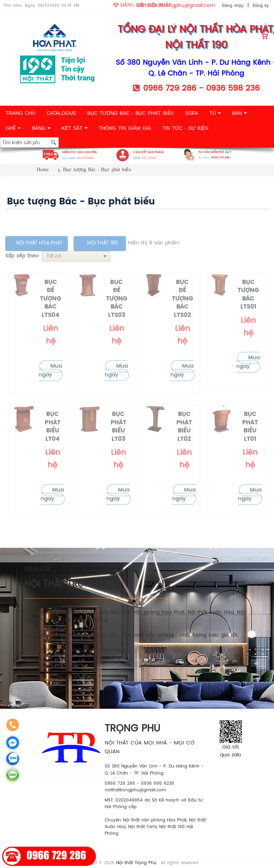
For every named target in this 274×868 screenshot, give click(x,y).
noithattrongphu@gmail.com (180, 6)
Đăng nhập (233, 6)
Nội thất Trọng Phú (136, 863)
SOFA (192, 113)
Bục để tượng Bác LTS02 (182, 313)
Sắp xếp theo (22, 270)
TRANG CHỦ (20, 113)
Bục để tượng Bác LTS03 (117, 313)
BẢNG (41, 128)
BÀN (240, 113)
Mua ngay (50, 385)
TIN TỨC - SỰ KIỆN (185, 128)
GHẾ (13, 128)
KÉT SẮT (74, 128)
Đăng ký (261, 6)
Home (43, 170)
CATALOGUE (61, 113)
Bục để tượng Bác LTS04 (51, 313)
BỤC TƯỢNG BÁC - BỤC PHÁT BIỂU (130, 113)
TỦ (215, 113)
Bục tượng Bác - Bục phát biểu (97, 170)
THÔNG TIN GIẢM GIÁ (125, 128)
